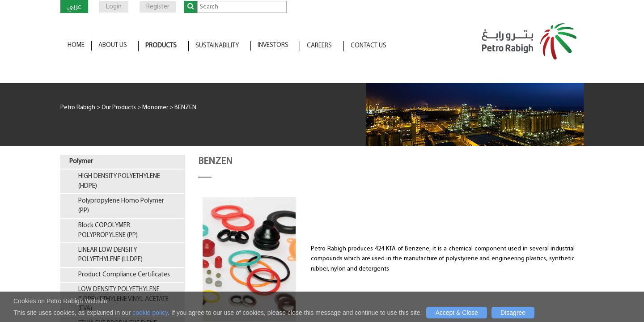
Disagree (513, 313)
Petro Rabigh (78, 108)
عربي (74, 6)
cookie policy (150, 313)
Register (158, 7)
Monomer (155, 108)
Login (114, 7)
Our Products (119, 108)
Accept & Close (457, 313)
